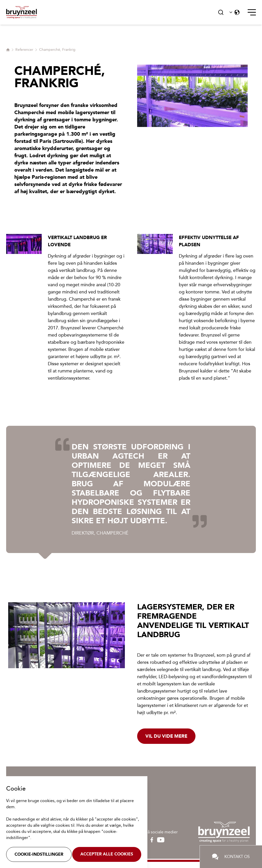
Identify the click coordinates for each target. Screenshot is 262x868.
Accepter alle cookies (107, 854)
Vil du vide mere (166, 736)
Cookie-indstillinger (39, 854)
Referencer (24, 50)
